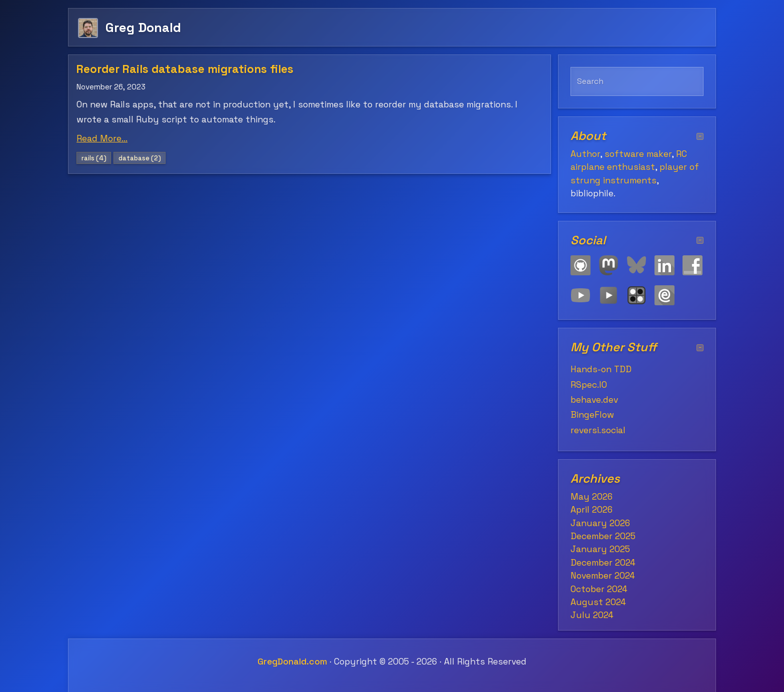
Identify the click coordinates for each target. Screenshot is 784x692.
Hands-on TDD (601, 369)
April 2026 (591, 510)
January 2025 (600, 549)
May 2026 (591, 497)
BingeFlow (592, 415)
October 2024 (599, 589)
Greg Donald (143, 27)
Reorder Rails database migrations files (185, 69)
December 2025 (603, 536)
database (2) (140, 158)
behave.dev (594, 400)
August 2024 (598, 602)
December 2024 (603, 563)
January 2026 (600, 523)
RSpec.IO (589, 385)
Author (585, 154)
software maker (638, 154)
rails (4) (94, 158)
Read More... (102, 138)
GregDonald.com (292, 662)
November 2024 (603, 576)
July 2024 (592, 615)
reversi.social (598, 430)
